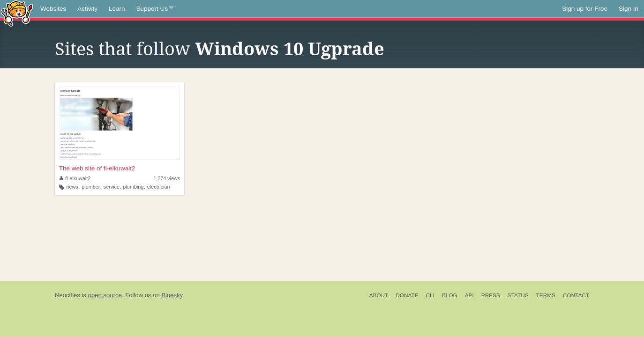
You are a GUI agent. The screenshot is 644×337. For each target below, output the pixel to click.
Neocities (67, 295)
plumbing (134, 187)
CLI (430, 295)
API (469, 295)
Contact (576, 295)
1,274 (167, 178)
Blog (450, 295)
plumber (91, 187)
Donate (407, 295)
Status (518, 295)
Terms (546, 295)
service (112, 187)
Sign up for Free (585, 9)
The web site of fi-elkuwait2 (97, 168)
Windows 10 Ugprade (290, 49)
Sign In (629, 9)
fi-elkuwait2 (75, 178)
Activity (87, 9)
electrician (159, 187)
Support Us (155, 9)
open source (105, 295)
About (379, 295)
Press (491, 295)
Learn (117, 9)
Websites (53, 9)
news (72, 187)
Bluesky (172, 295)
